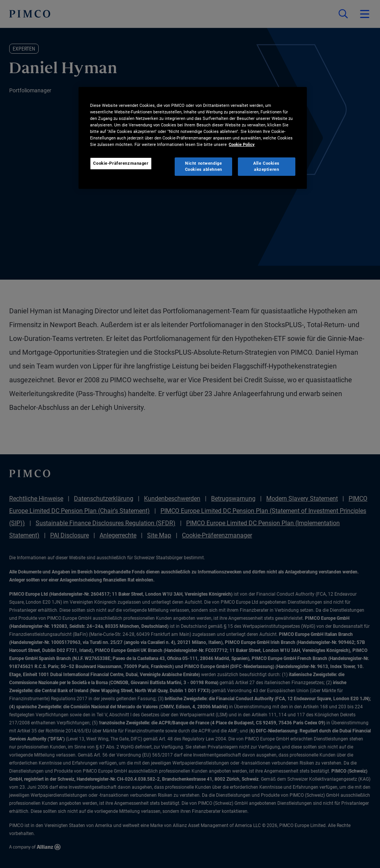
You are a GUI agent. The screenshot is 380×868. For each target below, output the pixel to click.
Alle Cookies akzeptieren (266, 166)
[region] (192, 138)
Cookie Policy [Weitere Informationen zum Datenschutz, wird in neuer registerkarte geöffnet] (242, 144)
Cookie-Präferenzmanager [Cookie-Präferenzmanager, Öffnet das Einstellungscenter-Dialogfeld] (121, 163)
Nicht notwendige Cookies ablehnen (204, 166)
